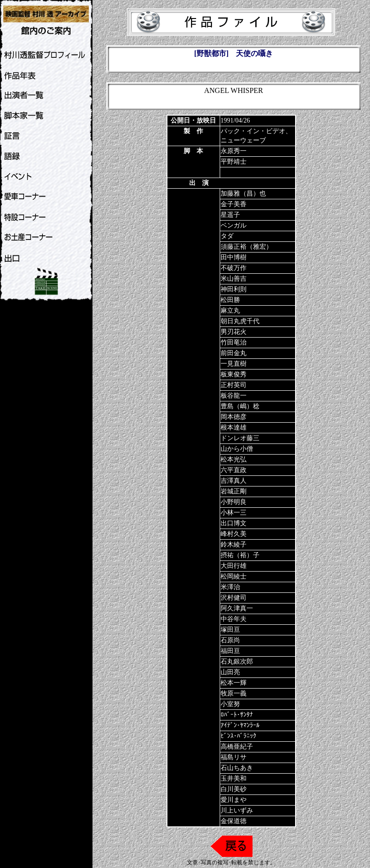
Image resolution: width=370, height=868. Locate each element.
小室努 (230, 704)
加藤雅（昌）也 (243, 194)
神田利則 (234, 289)
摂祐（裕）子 (240, 555)
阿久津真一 (237, 608)
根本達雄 (234, 428)
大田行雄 (234, 566)
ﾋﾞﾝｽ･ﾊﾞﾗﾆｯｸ (238, 736)
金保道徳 (234, 821)
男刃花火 (234, 332)
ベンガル (234, 225)
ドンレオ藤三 (240, 438)
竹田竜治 (234, 342)
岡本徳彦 (234, 417)
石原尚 (230, 640)
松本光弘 (234, 459)
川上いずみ (237, 810)
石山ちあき (237, 768)
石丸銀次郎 (237, 662)
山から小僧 (237, 449)
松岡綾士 (234, 576)
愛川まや (234, 800)
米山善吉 (234, 279)
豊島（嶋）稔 (240, 406)
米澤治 (230, 587)
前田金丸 (234, 353)
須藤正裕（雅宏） (247, 247)
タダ (227, 236)
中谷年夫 (234, 619)
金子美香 (234, 204)
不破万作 (234, 268)
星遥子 (230, 215)
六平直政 (234, 470)
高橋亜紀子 (237, 747)
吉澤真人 (234, 481)
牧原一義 (234, 693)
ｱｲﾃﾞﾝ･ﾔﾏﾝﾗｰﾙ (240, 725)
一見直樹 (234, 364)
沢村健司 (234, 598)
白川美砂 (234, 789)
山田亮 (230, 672)
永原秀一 (234, 151)
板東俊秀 (234, 374)
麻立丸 (230, 311)
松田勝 (230, 300)
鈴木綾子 (234, 545)
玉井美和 (234, 779)
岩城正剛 (234, 491)
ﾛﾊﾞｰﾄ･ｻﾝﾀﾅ (237, 715)
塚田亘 (230, 630)
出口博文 (234, 523)
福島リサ (234, 757)
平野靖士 (234, 162)
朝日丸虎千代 (240, 321)
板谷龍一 (234, 396)
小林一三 (234, 513)
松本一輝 (234, 683)
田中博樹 (234, 257)
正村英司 (234, 385)
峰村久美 (234, 534)
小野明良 (234, 502)
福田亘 (230, 651)
